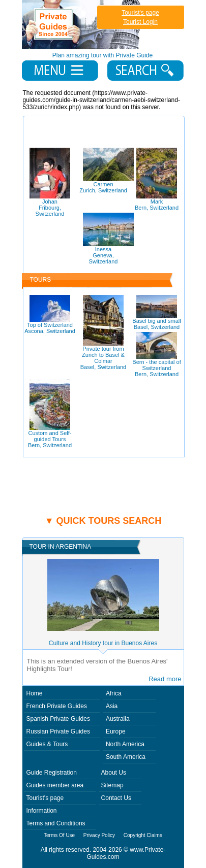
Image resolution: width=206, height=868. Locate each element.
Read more (165, 679)
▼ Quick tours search (103, 521)
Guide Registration (52, 773)
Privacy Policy (99, 835)
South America (126, 757)
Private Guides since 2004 (82, 25)
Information (42, 811)
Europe (116, 731)
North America (125, 744)
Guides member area (55, 785)
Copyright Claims (143, 835)
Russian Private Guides (58, 731)
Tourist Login (140, 22)
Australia (118, 719)
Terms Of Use (59, 835)
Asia (112, 706)
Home (35, 693)
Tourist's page (140, 13)
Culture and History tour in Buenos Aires (103, 643)
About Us (114, 773)
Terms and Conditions (56, 823)
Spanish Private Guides (58, 719)
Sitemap (112, 785)
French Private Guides (57, 706)
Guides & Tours (47, 744)
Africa (114, 693)
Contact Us (116, 798)
